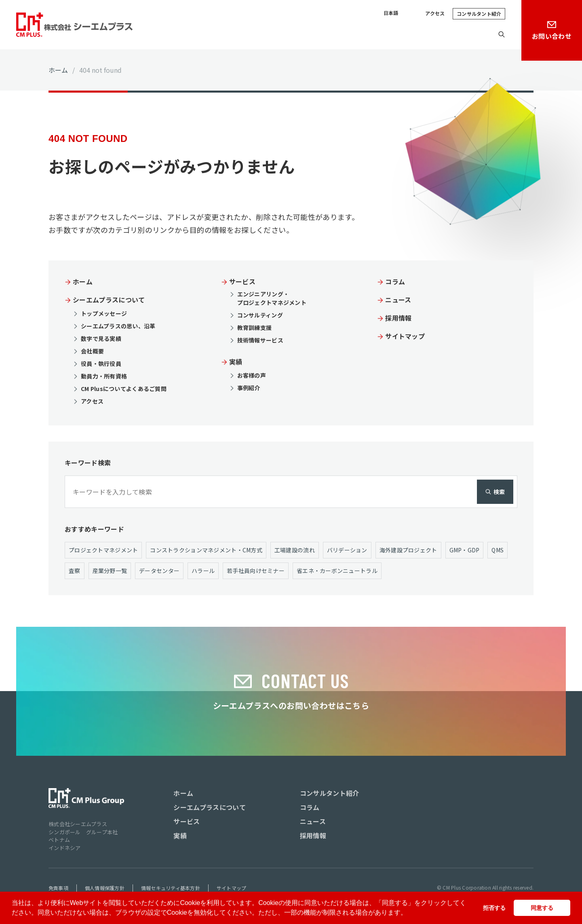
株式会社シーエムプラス (78, 824)
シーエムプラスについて (253, 34)
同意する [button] (542, 908)
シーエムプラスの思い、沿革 (118, 325)
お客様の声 (252, 374)
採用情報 (469, 34)
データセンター (159, 570)
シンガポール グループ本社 (83, 832)
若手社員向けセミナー (256, 570)
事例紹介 (249, 387)
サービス (319, 34)
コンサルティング (260, 315)
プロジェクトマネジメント (103, 549)
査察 (75, 570)
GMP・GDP (465, 549)
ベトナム (59, 839)
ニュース (426, 34)
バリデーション (347, 549)
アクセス (435, 14)
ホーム (58, 70)
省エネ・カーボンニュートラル (337, 570)
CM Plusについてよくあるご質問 (124, 388)
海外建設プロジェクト (408, 549)
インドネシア (65, 847)
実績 (355, 34)
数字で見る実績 (101, 338)
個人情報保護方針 (105, 887)
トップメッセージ (104, 313)
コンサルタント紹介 (479, 14)
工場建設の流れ (295, 549)
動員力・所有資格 (104, 375)
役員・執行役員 (101, 363)
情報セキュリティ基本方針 (171, 887)
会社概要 (92, 350)
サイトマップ (405, 335)
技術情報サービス (260, 340)
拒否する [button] (494, 908)
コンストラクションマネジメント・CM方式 (206, 549)
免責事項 (58, 887)
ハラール (203, 570)
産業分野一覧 (110, 570)
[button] (410, 913)
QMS (498, 549)
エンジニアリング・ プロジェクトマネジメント (272, 298)
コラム (387, 34)
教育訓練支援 (255, 327)
